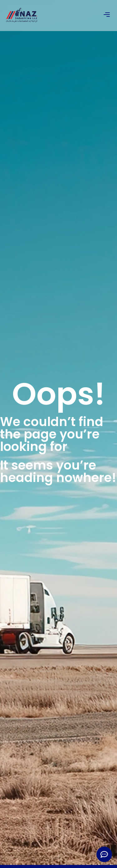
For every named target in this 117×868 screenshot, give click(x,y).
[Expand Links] (104, 854)
